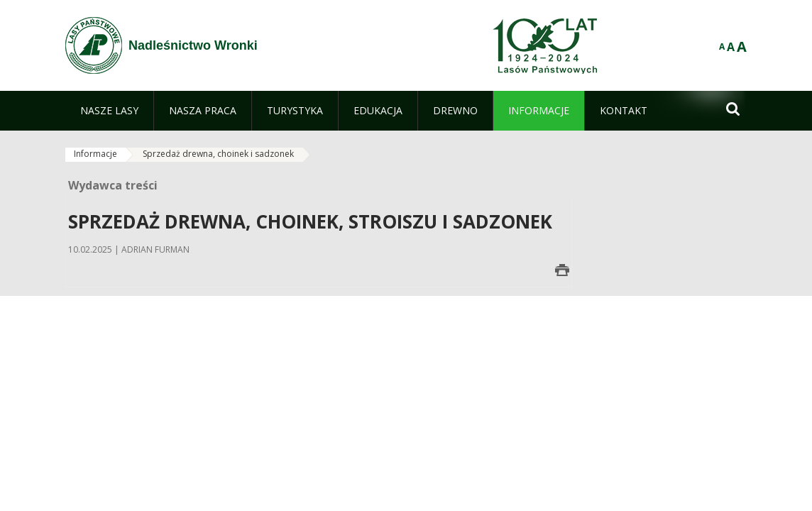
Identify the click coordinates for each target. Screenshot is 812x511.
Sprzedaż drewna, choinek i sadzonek (218, 154)
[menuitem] (109, 111)
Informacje (95, 154)
